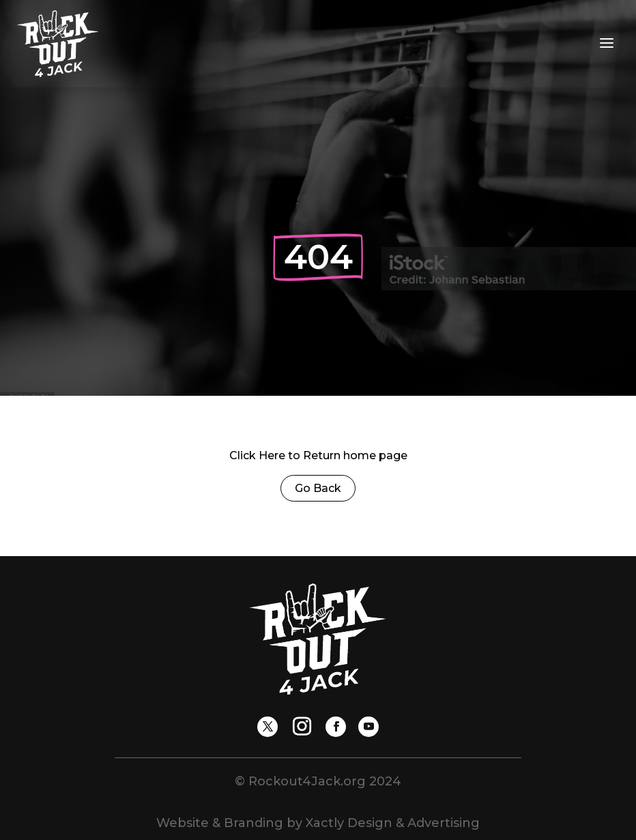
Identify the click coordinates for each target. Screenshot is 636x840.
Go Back (318, 488)
